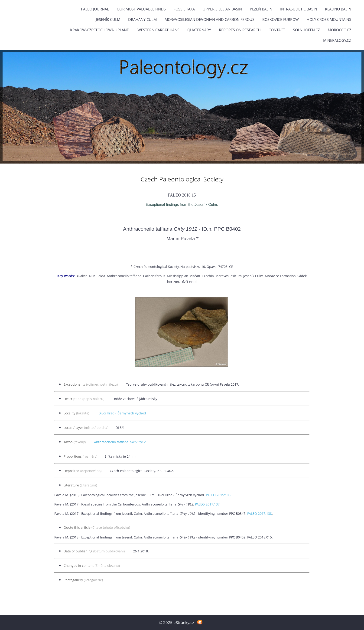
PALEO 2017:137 (207, 504)
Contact (277, 30)
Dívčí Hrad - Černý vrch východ (122, 413)
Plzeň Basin (261, 9)
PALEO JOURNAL (95, 9)
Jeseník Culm (108, 20)
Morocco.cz (340, 30)
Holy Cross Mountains (329, 20)
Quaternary (199, 30)
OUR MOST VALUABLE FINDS (141, 9)
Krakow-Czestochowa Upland (100, 30)
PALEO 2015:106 (218, 495)
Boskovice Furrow (281, 20)
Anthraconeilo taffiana (120, 442)
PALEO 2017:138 (260, 514)
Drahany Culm (142, 20)
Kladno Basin (338, 9)
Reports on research (240, 30)
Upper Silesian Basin (222, 9)
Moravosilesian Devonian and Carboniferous (210, 20)
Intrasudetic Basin (299, 9)
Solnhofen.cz (306, 30)
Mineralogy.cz (337, 40)
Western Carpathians (158, 30)
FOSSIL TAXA (184, 9)
